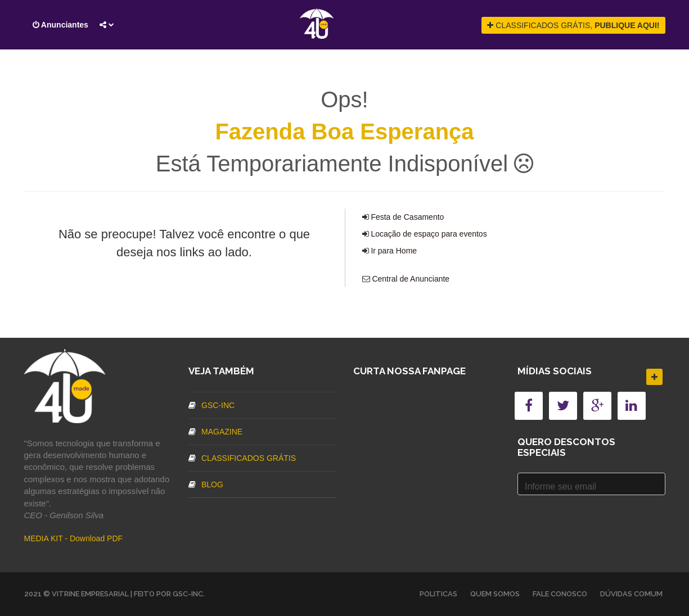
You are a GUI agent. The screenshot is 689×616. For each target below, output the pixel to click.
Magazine (215, 432)
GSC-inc (211, 405)
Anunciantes (60, 25)
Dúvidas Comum (631, 594)
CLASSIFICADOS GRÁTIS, (573, 25)
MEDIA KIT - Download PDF (74, 538)
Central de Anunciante (411, 279)
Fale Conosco (560, 594)
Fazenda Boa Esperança (344, 132)
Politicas (438, 594)
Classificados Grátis (242, 458)
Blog (206, 484)
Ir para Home (394, 251)
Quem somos (495, 594)
